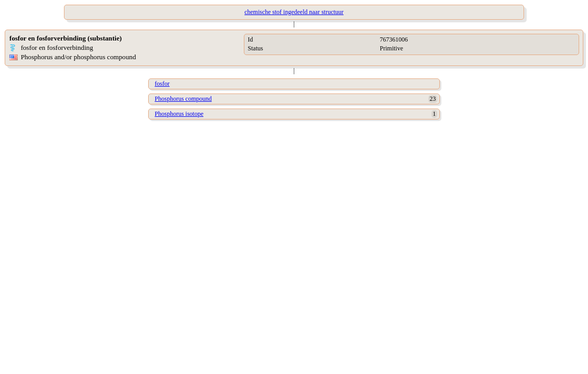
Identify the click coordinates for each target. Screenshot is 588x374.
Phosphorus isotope (179, 114)
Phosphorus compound (184, 99)
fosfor (162, 84)
